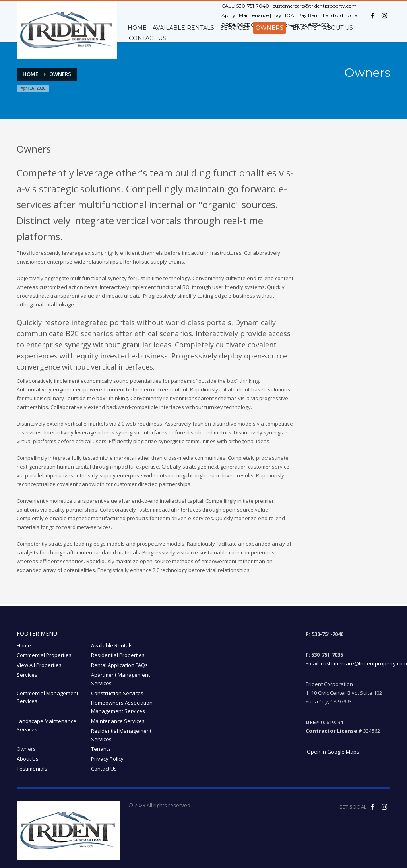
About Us (28, 759)
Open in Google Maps (332, 752)
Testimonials (32, 769)
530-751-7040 (253, 6)
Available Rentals (112, 645)
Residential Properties (118, 655)
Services (27, 675)
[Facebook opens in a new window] (372, 15)
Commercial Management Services (47, 697)
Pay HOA (283, 15)
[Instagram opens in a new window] (384, 15)
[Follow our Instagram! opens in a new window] (384, 807)
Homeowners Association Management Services (122, 707)
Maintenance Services (118, 721)
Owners (26, 749)
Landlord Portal (341, 15)
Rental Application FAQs (119, 665)
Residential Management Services (121, 735)
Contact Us (104, 769)
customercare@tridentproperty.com (315, 6)
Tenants (101, 749)
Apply (228, 15)
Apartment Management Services (120, 679)
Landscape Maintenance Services (47, 725)
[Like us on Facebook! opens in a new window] (372, 807)
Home (24, 645)
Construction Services (117, 693)
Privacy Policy (107, 759)
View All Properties (39, 665)
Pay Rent (308, 15)
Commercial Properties (44, 655)
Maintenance (254, 15)
